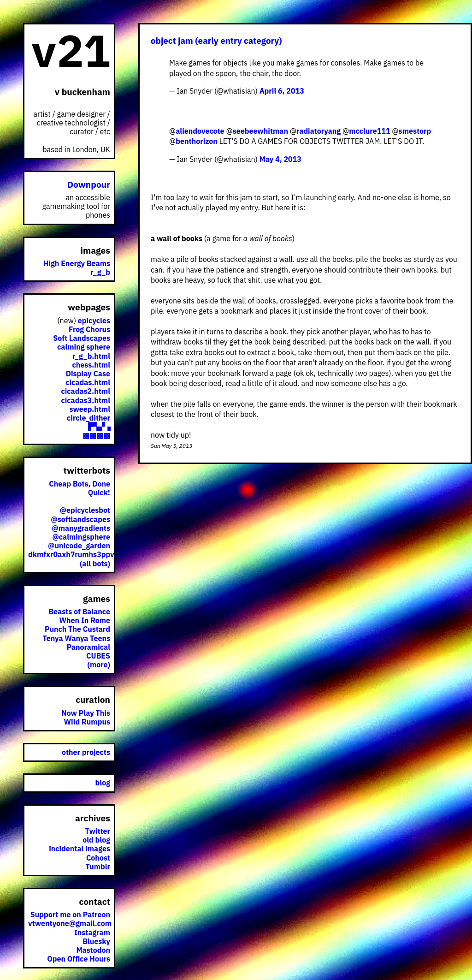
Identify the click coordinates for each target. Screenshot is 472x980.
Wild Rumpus (87, 722)
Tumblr (98, 867)
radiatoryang (319, 131)
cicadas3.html (86, 400)
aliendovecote (200, 131)
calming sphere (84, 347)
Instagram (92, 932)
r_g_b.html (91, 356)
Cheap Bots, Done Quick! (80, 488)
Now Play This (86, 713)
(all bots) (95, 564)
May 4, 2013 (280, 159)
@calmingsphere (81, 537)
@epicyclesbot (85, 510)
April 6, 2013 (282, 91)
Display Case (88, 374)
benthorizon (197, 141)
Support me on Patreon (70, 915)
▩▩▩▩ (96, 435)
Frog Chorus (89, 329)
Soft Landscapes (82, 338)
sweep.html (90, 409)
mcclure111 (369, 131)
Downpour (89, 184)
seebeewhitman (260, 131)
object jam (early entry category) (216, 41)
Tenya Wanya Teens (76, 638)
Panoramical (88, 647)
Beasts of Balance (79, 612)
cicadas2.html (86, 391)
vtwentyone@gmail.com (70, 923)
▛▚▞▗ (99, 427)
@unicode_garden (79, 546)
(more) (99, 665)
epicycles (94, 321)
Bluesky (96, 941)
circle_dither (88, 418)
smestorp (415, 131)
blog (103, 783)
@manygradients (81, 528)
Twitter (98, 831)
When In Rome (85, 620)
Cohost (98, 858)
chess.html (91, 365)
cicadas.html (88, 382)
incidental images (80, 849)
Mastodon (93, 950)
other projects (86, 752)
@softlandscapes (80, 519)
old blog (96, 840)
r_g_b (100, 272)
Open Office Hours (79, 959)
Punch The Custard (77, 629)
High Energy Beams (77, 263)
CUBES (98, 656)
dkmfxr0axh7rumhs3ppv (71, 554)
